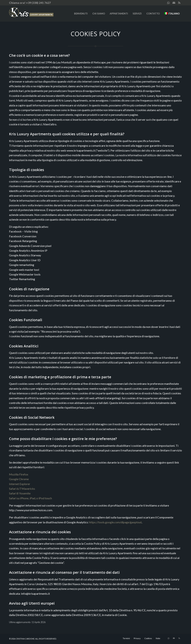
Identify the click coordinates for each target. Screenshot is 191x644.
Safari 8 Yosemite (20, 493)
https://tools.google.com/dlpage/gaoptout (115, 522)
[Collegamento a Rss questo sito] (179, 3)
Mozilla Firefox (19, 474)
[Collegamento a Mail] (174, 3)
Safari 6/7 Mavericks (22, 489)
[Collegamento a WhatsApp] (168, 3)
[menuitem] (81, 14)
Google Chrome (19, 479)
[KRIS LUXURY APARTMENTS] (40, 14)
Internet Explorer (20, 484)
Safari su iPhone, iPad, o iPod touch (30, 498)
